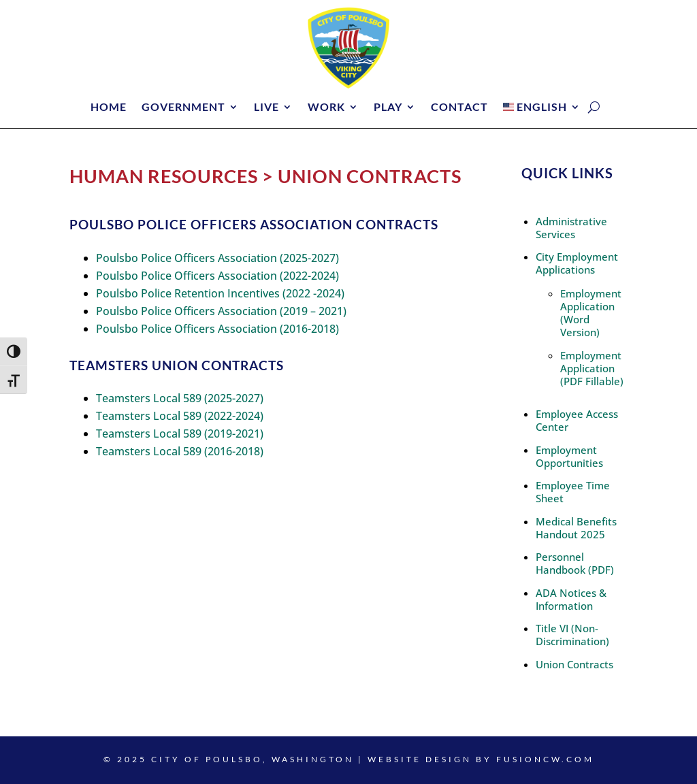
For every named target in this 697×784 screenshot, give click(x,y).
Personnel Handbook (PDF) (575, 563)
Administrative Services (571, 228)
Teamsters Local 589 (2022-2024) (180, 416)
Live (266, 108)
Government (183, 108)
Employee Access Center (577, 420)
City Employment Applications (577, 263)
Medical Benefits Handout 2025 (576, 528)
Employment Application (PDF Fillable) (592, 368)
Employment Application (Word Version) (591, 313)
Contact (459, 108)
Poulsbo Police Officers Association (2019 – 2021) (221, 311)
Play (388, 108)
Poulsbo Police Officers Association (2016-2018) (217, 329)
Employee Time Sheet (573, 492)
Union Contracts (574, 664)
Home (109, 108)
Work (326, 108)
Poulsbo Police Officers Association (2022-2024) (217, 276)
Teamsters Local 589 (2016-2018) (180, 451)
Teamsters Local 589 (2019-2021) (180, 434)
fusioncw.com (545, 759)
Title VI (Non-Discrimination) (572, 635)
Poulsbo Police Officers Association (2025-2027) (217, 258)
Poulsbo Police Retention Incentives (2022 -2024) (220, 293)
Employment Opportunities (569, 456)
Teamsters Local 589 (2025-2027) (180, 398)
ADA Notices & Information (571, 599)
